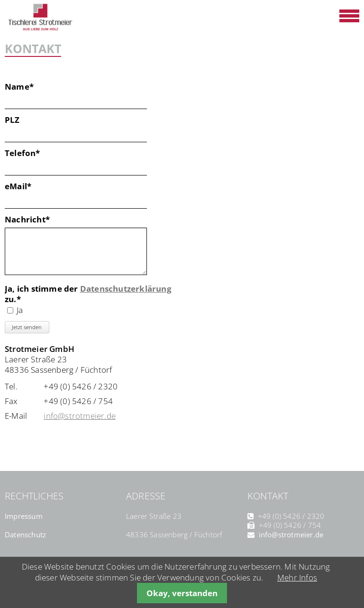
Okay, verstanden (182, 593)
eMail (26, 186)
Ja (20, 310)
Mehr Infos (297, 577)
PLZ (12, 120)
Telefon (26, 153)
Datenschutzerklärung (126, 289)
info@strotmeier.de (80, 416)
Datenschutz (25, 534)
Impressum (24, 516)
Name (26, 87)
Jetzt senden (27, 327)
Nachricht (27, 220)
